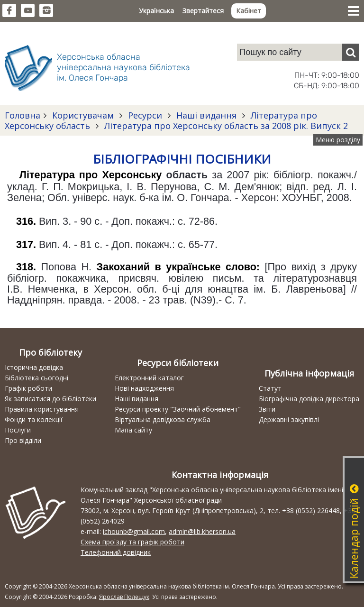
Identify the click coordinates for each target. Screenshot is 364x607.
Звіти (267, 409)
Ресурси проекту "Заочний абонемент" (178, 409)
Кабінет (249, 11)
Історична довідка (34, 367)
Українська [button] (156, 11)
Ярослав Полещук (124, 597)
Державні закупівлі (289, 419)
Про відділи (23, 440)
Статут (270, 388)
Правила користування (42, 409)
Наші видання (206, 115)
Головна (23, 115)
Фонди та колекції (34, 419)
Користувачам (83, 115)
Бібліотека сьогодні (36, 378)
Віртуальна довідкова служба (163, 419)
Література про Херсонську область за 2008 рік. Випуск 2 (225, 126)
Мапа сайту (133, 430)
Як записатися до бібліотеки (50, 399)
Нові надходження (144, 388)
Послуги (18, 430)
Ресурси (145, 115)
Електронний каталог (149, 378)
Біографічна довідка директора (309, 399)
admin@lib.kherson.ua (202, 531)
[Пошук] (351, 52)
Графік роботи (28, 388)
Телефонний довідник (116, 552)
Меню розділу (338, 140)
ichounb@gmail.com (134, 531)
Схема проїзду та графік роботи (132, 542)
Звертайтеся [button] (203, 11)
